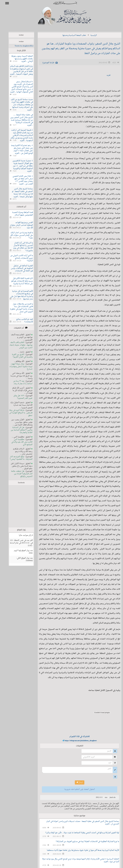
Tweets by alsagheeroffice (21, 46)
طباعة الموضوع (45, 63)
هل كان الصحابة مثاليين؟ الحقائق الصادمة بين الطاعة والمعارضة (18, 430)
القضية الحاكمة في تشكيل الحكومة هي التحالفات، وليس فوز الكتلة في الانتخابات (18, 268)
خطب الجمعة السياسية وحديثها (71, 35)
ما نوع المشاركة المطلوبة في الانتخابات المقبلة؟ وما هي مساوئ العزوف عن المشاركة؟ (84, 842)
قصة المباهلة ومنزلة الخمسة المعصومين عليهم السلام (19, 214)
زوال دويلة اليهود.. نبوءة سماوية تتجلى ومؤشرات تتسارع (17, 367)
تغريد (105, 75)
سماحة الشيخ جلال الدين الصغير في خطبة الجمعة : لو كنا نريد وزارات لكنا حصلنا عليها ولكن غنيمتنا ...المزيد (19, 193)
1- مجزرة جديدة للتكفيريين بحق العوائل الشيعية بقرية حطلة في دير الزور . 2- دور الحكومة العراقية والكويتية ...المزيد (19, 166)
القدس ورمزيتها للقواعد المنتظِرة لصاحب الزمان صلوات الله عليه (18, 225)
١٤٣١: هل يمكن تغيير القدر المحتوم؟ (19, 397)
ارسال (76, 782)
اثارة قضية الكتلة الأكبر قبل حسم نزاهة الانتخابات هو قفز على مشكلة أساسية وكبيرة (18, 281)
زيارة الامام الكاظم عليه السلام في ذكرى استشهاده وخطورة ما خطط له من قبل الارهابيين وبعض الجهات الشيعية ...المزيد (18, 70)
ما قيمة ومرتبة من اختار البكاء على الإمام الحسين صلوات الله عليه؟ (18, 235)
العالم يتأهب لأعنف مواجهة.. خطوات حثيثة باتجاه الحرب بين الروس (18, 345)
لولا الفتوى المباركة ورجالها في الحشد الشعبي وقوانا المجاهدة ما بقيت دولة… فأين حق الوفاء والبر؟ (79, 833)
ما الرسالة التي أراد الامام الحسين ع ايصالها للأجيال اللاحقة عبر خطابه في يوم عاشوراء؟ (20, 247)
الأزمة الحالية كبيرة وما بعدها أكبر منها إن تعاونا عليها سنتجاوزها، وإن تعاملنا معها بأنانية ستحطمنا (79, 850)
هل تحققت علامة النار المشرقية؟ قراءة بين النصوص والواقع (18, 474)
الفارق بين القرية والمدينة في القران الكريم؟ (19, 356)
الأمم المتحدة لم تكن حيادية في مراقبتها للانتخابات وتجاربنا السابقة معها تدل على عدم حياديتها (18, 295)
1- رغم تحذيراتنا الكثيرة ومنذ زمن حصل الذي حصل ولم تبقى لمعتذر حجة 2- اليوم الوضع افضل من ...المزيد (18, 149)
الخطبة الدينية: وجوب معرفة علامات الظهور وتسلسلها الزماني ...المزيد (19, 59)
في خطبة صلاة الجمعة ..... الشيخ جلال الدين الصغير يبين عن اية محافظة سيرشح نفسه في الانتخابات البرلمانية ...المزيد (18, 120)
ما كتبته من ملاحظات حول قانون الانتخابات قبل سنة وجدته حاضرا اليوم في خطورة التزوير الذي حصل (18, 308)
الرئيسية (90, 35)
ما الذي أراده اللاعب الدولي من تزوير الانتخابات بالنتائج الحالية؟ (18, 258)
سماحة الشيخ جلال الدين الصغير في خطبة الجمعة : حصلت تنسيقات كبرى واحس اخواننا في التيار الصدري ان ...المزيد (79, 823)
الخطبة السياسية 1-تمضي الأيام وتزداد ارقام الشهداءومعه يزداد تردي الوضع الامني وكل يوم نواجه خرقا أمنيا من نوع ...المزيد (77, 860)
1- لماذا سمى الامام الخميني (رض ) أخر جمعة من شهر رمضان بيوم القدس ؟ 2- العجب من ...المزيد (19, 180)
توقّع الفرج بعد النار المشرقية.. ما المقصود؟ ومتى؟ (18, 458)
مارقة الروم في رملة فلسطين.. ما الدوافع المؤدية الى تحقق (17, 413)
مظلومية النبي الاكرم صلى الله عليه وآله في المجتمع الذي (18, 442)
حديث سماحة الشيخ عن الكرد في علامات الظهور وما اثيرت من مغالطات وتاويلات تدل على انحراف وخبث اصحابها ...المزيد (18, 105)
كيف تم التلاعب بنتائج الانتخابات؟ (21, 321)
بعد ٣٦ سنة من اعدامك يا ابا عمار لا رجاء (19, 382)
